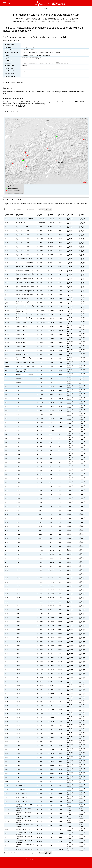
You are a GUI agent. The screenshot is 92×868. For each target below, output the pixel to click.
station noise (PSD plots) (13, 82)
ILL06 (6, 247)
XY (67, 18)
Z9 (68, 21)
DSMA (7, 223)
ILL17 (6, 283)
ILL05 (6, 243)
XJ (64, 18)
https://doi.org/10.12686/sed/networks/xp (32, 104)
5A (36, 18)
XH (45, 21)
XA (42, 21)
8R (43, 18)
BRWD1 (7, 219)
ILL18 (6, 287)
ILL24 (6, 295)
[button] (7, 3)
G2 (58, 18)
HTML (18, 105)
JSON (22, 105)
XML (25, 105)
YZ (73, 18)
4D (33, 18)
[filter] (7, 215)
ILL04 (6, 239)
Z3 (65, 21)
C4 (55, 18)
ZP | (75, 21)
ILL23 (6, 291)
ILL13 (6, 267)
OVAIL (7, 303)
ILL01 (6, 227)
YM (58, 21)
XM (49, 21)
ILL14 (6, 271)
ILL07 (6, 251)
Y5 (62, 21)
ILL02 (6, 231)
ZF (71, 21)
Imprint (33, 859)
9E (49, 18)
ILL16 (6, 279)
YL (55, 21)
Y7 (70, 18)
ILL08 (6, 255)
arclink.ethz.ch (41, 92)
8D (39, 18)
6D (39, 21)
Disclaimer (27, 859)
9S (52, 18)
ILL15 (6, 275)
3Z (32, 21)
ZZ (76, 18)
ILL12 (6, 263)
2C (35, 21)
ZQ (77, 21)
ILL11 (6, 259)
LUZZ (6, 299)
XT (52, 21)
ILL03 (6, 235)
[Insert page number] (25, 209)
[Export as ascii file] (50, 209)
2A (29, 21)
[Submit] (41, 209)
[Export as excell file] (46, 209)
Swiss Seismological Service (15, 859)
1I (30, 18)
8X (46, 18)
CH (27, 18)
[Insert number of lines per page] (37, 209)
